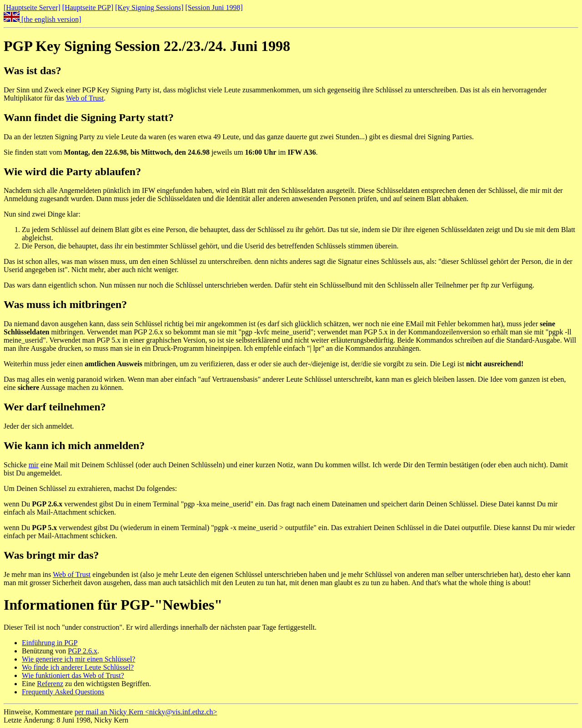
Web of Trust (85, 98)
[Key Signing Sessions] (149, 8)
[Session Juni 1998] (214, 8)
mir (34, 465)
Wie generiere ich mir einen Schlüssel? (78, 659)
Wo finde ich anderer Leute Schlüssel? (78, 667)
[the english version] (43, 19)
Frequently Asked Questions (63, 692)
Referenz (50, 684)
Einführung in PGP (50, 643)
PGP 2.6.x (83, 651)
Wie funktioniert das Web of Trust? (73, 675)
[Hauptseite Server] (32, 8)
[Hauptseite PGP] (88, 8)
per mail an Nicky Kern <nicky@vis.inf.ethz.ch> (146, 712)
